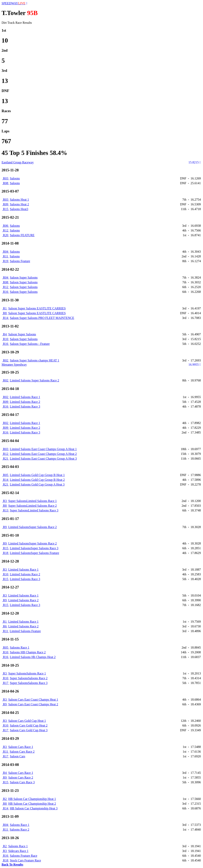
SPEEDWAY (13, 3)
